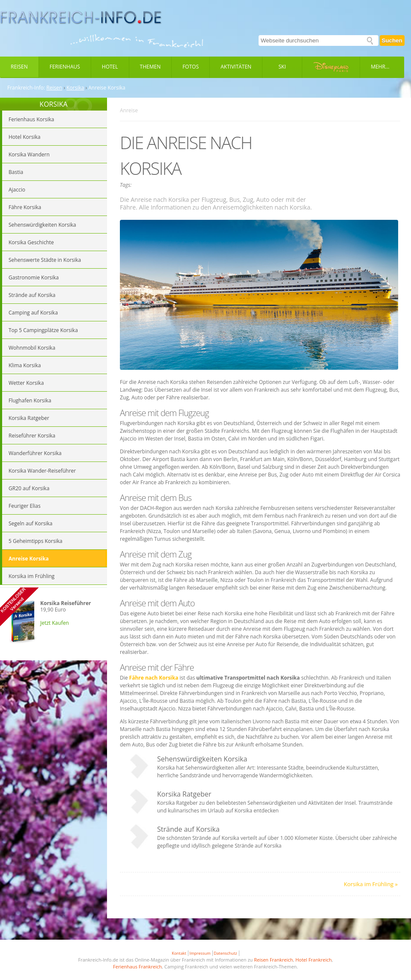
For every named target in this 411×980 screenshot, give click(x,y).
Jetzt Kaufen (55, 623)
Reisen (19, 67)
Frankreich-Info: (26, 88)
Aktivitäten (236, 67)
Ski (282, 67)
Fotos (191, 67)
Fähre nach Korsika (154, 678)
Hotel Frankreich (314, 960)
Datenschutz (225, 953)
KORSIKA (53, 104)
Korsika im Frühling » (371, 884)
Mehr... (380, 67)
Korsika (75, 88)
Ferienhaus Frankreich (137, 967)
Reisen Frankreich (273, 960)
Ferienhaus (65, 67)
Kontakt (179, 953)
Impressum (200, 953)
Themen (150, 67)
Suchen (392, 40)
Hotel (110, 67)
